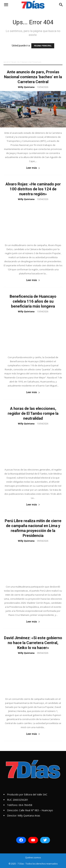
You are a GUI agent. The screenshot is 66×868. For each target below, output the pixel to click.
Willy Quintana (26, 87)
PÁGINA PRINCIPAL (43, 46)
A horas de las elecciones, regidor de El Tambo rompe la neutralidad (33, 413)
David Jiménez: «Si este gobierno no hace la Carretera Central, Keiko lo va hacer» (33, 643)
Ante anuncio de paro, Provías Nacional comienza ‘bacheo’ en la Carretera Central (33, 77)
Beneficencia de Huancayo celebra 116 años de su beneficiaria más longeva (33, 301)
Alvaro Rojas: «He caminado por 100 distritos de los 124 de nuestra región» (33, 189)
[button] (6, 5)
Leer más (33, 168)
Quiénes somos (33, 858)
